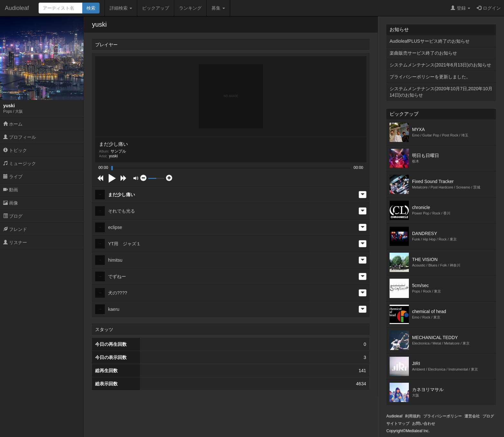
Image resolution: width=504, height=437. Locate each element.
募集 (218, 8)
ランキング (190, 8)
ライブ (13, 177)
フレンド (15, 229)
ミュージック (20, 163)
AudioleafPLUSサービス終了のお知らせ (430, 41)
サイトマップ (398, 424)
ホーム (13, 124)
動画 (11, 190)
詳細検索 (121, 8)
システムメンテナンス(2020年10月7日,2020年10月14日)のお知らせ (441, 92)
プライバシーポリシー (443, 416)
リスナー (15, 242)
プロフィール (20, 137)
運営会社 (472, 416)
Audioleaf (17, 8)
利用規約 (413, 416)
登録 (460, 8)
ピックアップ (156, 8)
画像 (11, 203)
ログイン (489, 8)
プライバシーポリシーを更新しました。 (430, 77)
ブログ (13, 216)
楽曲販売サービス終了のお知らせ (423, 53)
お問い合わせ (424, 424)
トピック (15, 150)
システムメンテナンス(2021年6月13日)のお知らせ (440, 65)
